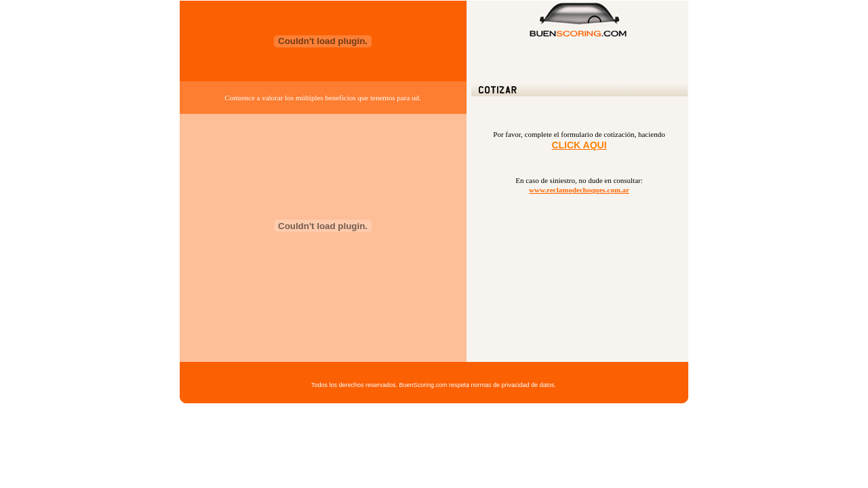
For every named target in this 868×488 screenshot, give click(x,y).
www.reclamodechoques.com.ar (579, 190)
